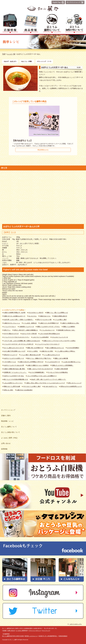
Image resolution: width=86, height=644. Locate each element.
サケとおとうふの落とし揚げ (32, 386)
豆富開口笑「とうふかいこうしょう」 (15, 372)
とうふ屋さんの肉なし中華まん (66, 351)
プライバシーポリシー (35, 631)
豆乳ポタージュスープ (11, 355)
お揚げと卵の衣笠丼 (62, 369)
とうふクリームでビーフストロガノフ (48, 344)
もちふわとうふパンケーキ (60, 337)
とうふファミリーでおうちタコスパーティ (17, 337)
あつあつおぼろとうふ (51, 386)
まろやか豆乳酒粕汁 (73, 348)
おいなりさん (33, 316)
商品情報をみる (43, 150)
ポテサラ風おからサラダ (11, 334)
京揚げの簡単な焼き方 (60, 316)
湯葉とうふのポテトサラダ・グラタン (48, 327)
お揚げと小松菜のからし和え (70, 323)
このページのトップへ (76, 624)
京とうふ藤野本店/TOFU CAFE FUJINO (13, 636)
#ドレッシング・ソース (44, 61)
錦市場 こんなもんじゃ (31, 636)
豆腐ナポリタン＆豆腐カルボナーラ (15, 316)
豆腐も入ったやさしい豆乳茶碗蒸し (63, 365)
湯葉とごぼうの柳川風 (61, 358)
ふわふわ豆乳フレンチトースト (13, 383)
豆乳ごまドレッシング (75, 383)
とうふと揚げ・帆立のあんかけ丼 (31, 355)
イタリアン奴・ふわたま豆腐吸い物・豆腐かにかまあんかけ (22, 341)
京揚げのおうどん (45, 316)
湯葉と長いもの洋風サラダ (35, 348)
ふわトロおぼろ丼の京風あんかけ (50, 334)
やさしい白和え (33, 351)
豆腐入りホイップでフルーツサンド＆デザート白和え (59, 341)
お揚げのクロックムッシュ (12, 323)
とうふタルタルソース (48, 330)
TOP (4, 54)
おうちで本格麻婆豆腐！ (37, 372)
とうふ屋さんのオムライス (52, 355)
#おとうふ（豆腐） (27, 61)
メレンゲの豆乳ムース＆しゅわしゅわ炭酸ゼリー (42, 376)
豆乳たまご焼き (9, 390)
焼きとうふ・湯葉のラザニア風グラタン (39, 358)
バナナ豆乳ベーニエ (10, 362)
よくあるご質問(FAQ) (22, 631)
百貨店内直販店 (63, 636)
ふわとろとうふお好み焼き (41, 337)
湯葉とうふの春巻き (69, 327)
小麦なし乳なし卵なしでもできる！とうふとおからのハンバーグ (45, 383)
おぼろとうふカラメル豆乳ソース (14, 358)
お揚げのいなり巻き (47, 351)
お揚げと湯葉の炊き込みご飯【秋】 (15, 369)
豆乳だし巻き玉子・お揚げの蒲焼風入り (26, 330)
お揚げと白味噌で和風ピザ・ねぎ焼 (15, 313)
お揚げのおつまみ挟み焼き (25, 390)
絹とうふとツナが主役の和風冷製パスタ (16, 379)
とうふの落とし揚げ (61, 320)
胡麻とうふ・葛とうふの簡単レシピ (57, 313)
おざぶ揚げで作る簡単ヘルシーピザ (15, 351)
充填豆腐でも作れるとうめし (66, 330)
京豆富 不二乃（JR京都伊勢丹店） (48, 636)
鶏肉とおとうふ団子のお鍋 (12, 386)
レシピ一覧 (11, 54)
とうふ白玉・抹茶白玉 (30, 323)
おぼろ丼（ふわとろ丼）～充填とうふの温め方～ (19, 320)
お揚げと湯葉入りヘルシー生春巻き (38, 365)
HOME (5, 631)
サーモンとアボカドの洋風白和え (58, 372)
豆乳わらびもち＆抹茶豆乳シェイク (71, 386)
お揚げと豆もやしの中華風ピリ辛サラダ (31, 362)
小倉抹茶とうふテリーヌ (27, 327)
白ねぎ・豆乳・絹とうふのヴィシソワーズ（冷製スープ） (49, 379)
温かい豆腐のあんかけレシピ (55, 348)
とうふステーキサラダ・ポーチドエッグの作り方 (19, 344)
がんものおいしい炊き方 (36, 313)
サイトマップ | (46, 631)
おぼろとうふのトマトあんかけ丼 (14, 365)
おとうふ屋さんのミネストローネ (14, 348)
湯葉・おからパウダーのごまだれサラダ (41, 369)
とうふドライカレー (10, 327)
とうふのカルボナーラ (53, 362)
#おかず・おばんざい (10, 61)
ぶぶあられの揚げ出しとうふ (72, 362)
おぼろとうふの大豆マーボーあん (14, 376)
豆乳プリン (7, 330)
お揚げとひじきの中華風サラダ (49, 323)
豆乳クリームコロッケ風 (44, 320)
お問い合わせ (11, 631)
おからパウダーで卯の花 (29, 334)
